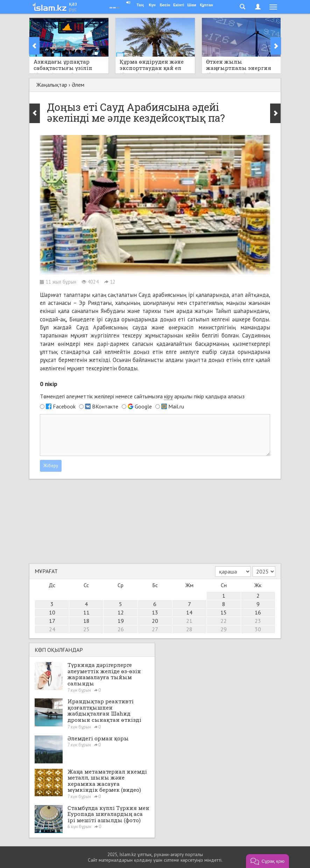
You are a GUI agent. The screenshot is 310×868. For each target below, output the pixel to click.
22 (224, 621)
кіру (168, 396)
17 (52, 621)
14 (189, 612)
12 (121, 612)
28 (189, 629)
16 (258, 612)
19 (121, 621)
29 (224, 629)
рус (73, 9)
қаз (73, 3)
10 (52, 612)
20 (155, 621)
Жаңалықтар (52, 85)
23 (258, 621)
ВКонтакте (105, 406)
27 (155, 629)
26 (121, 629)
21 (189, 621)
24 (52, 629)
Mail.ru (176, 406)
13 (155, 612)
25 (86, 629)
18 (86, 621)
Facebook (64, 406)
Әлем (78, 85)
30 (258, 629)
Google (143, 406)
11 (86, 612)
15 (224, 612)
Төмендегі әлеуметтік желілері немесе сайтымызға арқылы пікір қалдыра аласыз (142, 396)
